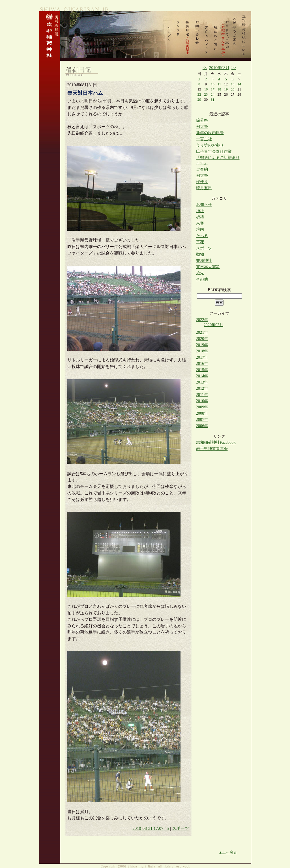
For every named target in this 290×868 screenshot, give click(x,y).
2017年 (202, 357)
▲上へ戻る (228, 852)
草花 (200, 242)
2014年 (202, 376)
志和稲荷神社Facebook (216, 442)
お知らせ (204, 204)
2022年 (202, 320)
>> (234, 68)
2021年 (202, 332)
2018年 (202, 351)
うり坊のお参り (210, 145)
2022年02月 (213, 325)
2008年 (202, 413)
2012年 (202, 388)
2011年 (202, 395)
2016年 (202, 363)
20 (233, 89)
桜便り (202, 182)
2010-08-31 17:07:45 (151, 828)
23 (206, 94)
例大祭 (202, 126)
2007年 (202, 419)
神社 (200, 211)
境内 (200, 229)
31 (213, 99)
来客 (200, 223)
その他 (202, 279)
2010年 (202, 401)
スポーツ (181, 828)
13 (233, 84)
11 (219, 84)
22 (199, 94)
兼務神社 (204, 260)
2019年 (202, 345)
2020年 (202, 339)
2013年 (202, 382)
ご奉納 (202, 169)
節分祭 (202, 120)
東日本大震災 (208, 267)
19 (226, 89)
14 (239, 84)
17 (213, 89)
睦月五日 (204, 188)
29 (199, 99)
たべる (202, 236)
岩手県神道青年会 (212, 449)
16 (206, 89)
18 (219, 89)
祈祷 (200, 217)
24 (213, 94)
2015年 (202, 370)
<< (205, 68)
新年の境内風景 (210, 133)
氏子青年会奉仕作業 (214, 151)
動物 (200, 254)
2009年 (202, 407)
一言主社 (204, 139)
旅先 (200, 273)
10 (213, 84)
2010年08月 (219, 68)
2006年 (202, 426)
